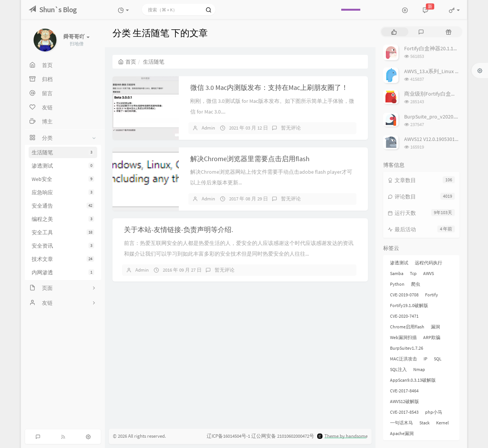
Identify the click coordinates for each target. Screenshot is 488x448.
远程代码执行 (429, 263)
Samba (397, 273)
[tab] (394, 32)
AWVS (429, 273)
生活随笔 (63, 152)
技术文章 (63, 259)
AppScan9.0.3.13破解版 (413, 380)
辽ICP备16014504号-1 (228, 436)
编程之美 (63, 219)
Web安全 (63, 179)
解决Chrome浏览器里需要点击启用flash (250, 159)
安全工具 (63, 232)
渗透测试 (63, 166)
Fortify (432, 295)
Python (397, 284)
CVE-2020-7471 (404, 316)
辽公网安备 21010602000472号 (283, 436)
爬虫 (416, 284)
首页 (127, 62)
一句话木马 (401, 423)
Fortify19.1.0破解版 (409, 305)
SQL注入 (398, 369)
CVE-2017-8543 (404, 412)
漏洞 (435, 327)
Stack (425, 423)
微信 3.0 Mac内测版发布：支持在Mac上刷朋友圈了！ (269, 87)
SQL (438, 359)
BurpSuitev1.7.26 (407, 348)
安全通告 (63, 206)
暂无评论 (291, 128)
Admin (208, 128)
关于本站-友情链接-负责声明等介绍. (178, 230)
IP (425, 359)
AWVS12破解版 (405, 401)
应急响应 (63, 192)
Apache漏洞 (402, 433)
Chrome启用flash (407, 327)
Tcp (413, 273)
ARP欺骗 (432, 337)
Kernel (442, 423)
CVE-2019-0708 (404, 295)
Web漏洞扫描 (403, 337)
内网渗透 (63, 272)
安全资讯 (63, 246)
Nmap (419, 369)
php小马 (434, 412)
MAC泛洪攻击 (404, 359)
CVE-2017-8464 (404, 391)
